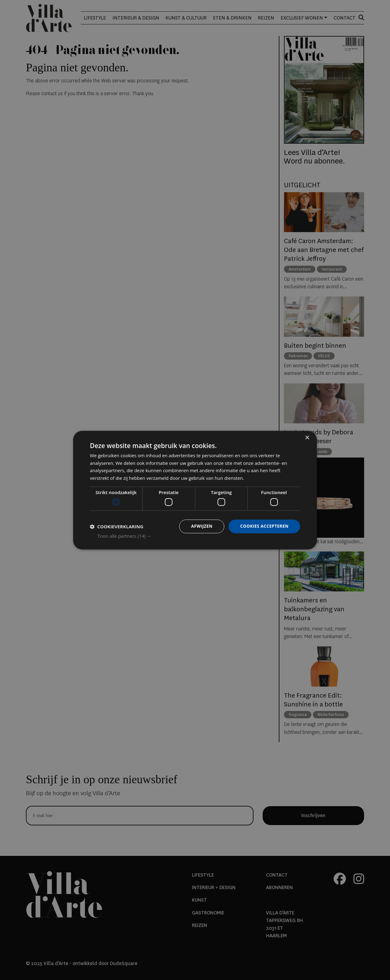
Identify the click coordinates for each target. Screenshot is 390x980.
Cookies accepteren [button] (264, 526)
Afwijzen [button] (201, 526)
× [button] (307, 438)
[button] (199, 536)
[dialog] (195, 490)
